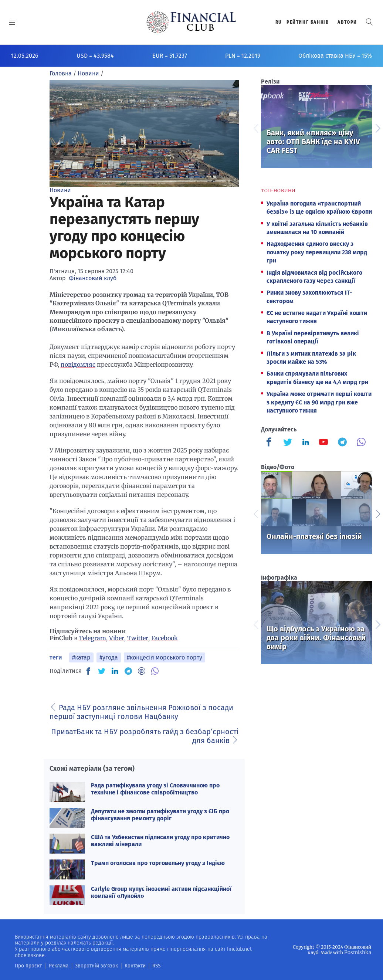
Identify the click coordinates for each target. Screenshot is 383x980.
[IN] (115, 671)
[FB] (88, 671)
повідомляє (78, 364)
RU (279, 22)
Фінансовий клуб (93, 278)
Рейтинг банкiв (308, 22)
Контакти (123, 966)
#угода (109, 657)
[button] (369, 22)
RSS (143, 966)
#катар (81, 657)
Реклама (54, 966)
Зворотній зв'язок (89, 966)
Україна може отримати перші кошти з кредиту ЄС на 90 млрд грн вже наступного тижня (319, 402)
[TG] (128, 671)
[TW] (102, 671)
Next (377, 128)
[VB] (155, 671)
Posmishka (359, 952)
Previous (255, 128)
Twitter (138, 638)
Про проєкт (26, 966)
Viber (117, 638)
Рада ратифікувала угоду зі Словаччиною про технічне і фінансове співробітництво (155, 789)
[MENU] (12, 22)
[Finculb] (270, 443)
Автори (347, 22)
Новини (60, 190)
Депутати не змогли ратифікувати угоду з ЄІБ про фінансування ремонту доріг (160, 815)
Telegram (92, 638)
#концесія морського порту (165, 657)
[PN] (142, 671)
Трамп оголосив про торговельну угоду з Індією (158, 863)
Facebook (165, 638)
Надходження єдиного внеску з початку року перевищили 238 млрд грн (317, 252)
